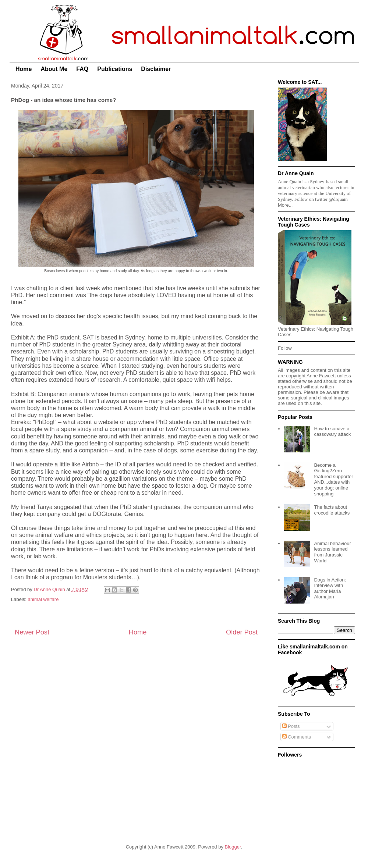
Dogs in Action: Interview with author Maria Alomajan (330, 588)
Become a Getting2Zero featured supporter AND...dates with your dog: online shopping (333, 479)
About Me (54, 69)
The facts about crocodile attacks (332, 510)
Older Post (242, 632)
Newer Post (32, 632)
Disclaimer (156, 69)
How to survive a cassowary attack (332, 432)
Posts (291, 726)
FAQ (82, 69)
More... (285, 205)
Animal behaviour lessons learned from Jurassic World (332, 552)
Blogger (233, 847)
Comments (297, 737)
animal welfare (43, 599)
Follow (285, 348)
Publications (115, 69)
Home (24, 69)
